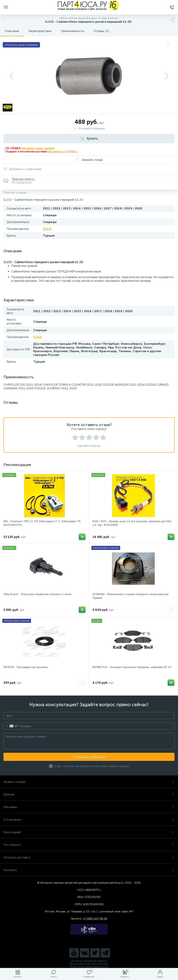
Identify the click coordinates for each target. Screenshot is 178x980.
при (50, 152)
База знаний (89, 832)
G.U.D (47, 229)
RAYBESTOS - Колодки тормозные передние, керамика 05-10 (132, 667)
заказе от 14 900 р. (66, 152)
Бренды (89, 794)
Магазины (89, 807)
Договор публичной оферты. (89, 961)
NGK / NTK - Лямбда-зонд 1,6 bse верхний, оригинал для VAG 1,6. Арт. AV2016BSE (132, 523)
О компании (89, 820)
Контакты (89, 870)
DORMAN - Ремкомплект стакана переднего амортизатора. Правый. (131, 596)
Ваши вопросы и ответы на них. (89, 964)
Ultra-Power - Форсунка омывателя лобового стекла (37, 594)
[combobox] (11, 726)
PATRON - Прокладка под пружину (26, 667)
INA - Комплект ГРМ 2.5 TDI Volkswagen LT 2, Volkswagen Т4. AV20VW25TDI (42, 523)
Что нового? (89, 845)
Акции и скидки (89, 782)
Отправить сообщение (89, 757)
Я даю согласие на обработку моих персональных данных (92, 766)
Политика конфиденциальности (89, 967)
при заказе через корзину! (38, 148)
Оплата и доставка (89, 857)
